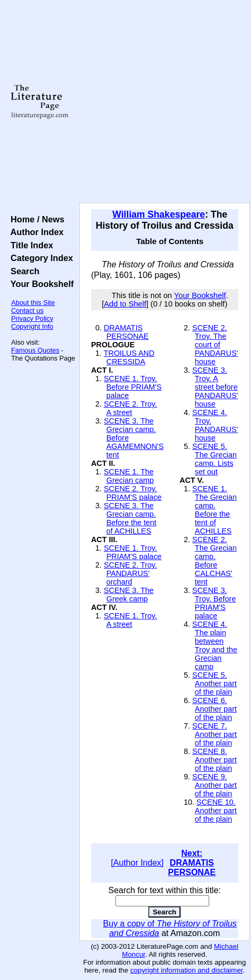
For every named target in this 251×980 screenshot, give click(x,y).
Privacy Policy (32, 318)
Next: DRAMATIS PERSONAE (192, 863)
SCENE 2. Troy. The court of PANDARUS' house (215, 345)
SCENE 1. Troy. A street (131, 620)
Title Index (29, 245)
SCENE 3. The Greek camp (129, 595)
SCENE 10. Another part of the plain (216, 811)
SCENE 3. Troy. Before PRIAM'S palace (214, 603)
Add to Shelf (125, 304)
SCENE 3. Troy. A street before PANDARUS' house (215, 387)
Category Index (39, 258)
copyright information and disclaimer (187, 970)
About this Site (33, 303)
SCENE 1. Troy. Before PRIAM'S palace (133, 387)
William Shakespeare (159, 214)
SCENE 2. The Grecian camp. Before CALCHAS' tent (214, 561)
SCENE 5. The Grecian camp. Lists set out (214, 459)
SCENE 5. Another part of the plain (214, 684)
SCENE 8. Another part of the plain (214, 760)
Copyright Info (32, 326)
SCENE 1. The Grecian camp (129, 476)
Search (23, 271)
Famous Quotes (35, 350)
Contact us (27, 311)
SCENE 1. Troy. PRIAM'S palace (133, 552)
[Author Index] (137, 863)
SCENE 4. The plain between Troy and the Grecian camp (215, 645)
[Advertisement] (106, 102)
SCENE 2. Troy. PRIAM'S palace (133, 493)
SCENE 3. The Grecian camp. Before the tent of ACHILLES (130, 518)
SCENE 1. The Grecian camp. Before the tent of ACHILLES (214, 510)
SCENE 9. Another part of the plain (214, 785)
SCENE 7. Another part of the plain (214, 734)
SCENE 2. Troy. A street (131, 408)
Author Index (35, 232)
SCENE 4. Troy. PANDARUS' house (215, 425)
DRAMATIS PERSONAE (126, 332)
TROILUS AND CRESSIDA (129, 357)
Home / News (35, 219)
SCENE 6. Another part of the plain (214, 709)
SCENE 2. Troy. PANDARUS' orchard (131, 573)
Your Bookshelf (40, 284)
